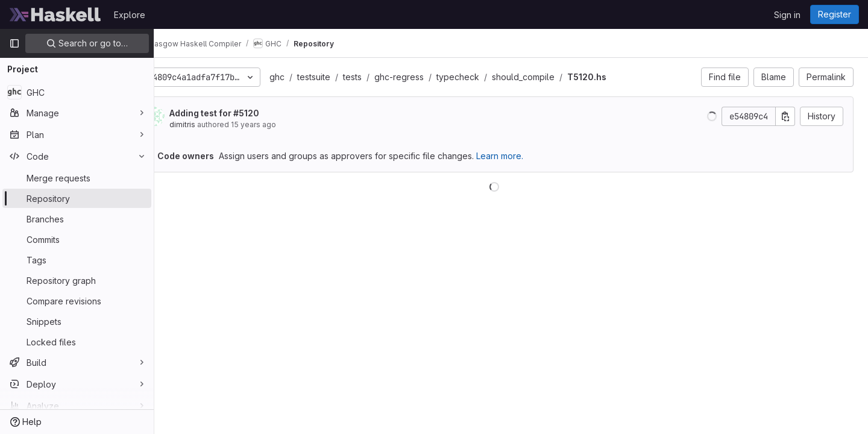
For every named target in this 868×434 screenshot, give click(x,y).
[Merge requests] (77, 178)
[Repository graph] (77, 280)
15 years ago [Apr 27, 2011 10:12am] (287, 124)
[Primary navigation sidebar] (14, 43)
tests (386, 77)
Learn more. (533, 156)
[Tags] (77, 260)
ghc (311, 77)
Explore (130, 15)
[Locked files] (77, 342)
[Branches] (77, 219)
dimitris (216, 124)
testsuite (348, 77)
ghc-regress (433, 77)
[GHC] (77, 92)
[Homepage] (55, 14)
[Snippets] (77, 321)
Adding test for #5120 (248, 113)
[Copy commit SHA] (785, 116)
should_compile (557, 77)
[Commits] (77, 239)
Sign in (787, 15)
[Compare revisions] (77, 301)
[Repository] (77, 198)
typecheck (492, 77)
